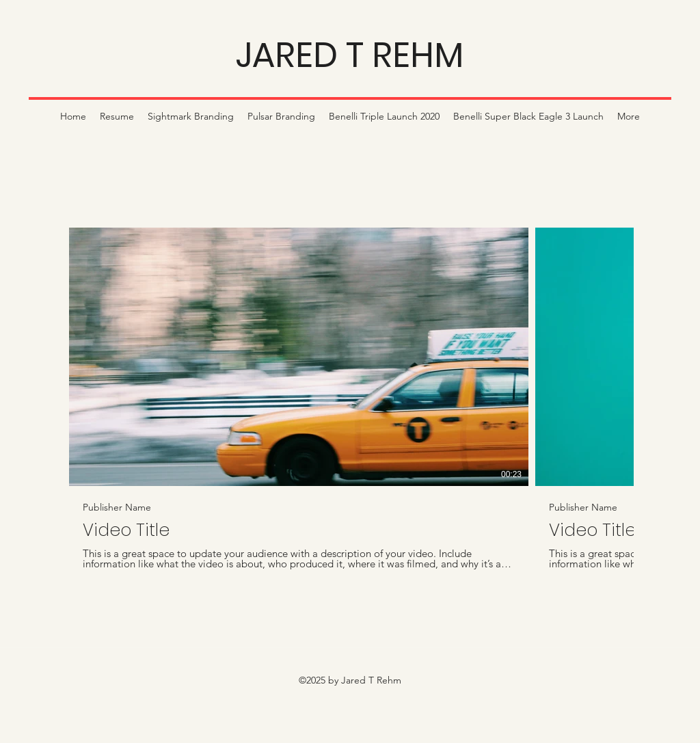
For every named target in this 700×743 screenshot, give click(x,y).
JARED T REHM (350, 55)
